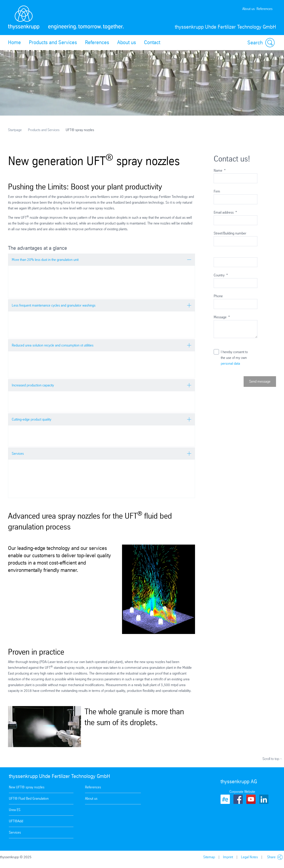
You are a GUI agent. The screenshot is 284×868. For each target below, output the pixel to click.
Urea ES (15, 810)
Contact (152, 42)
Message (222, 317)
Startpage (15, 130)
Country (221, 275)
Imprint (228, 857)
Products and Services (53, 42)
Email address (225, 212)
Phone (218, 296)
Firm (217, 191)
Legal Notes (249, 857)
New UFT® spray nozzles (27, 787)
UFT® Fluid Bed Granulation (29, 798)
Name (220, 170)
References (264, 9)
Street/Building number (230, 233)
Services (15, 832)
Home (14, 42)
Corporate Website (242, 792)
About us (248, 9)
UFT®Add (16, 821)
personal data (230, 363)
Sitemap (209, 857)
